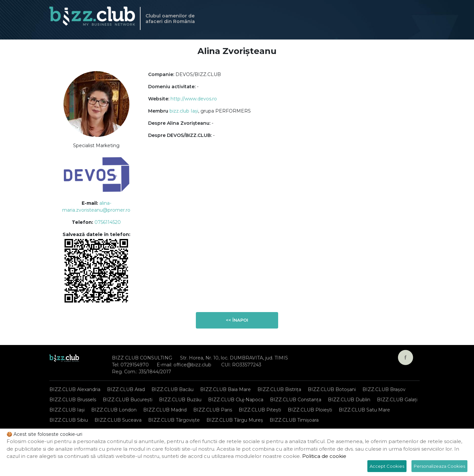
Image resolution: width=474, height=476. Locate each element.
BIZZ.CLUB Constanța (296, 400)
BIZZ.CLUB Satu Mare (364, 410)
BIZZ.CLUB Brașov (384, 389)
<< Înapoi (237, 320)
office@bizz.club (192, 365)
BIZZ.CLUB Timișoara (294, 420)
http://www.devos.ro (194, 99)
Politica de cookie (324, 456)
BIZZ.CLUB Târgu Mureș (235, 420)
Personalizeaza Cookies (439, 466)
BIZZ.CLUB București (128, 400)
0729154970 (135, 365)
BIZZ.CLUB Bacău (172, 389)
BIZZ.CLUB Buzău (180, 400)
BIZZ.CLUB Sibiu (69, 420)
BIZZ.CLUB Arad (126, 389)
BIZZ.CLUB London (114, 410)
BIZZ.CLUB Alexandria (75, 389)
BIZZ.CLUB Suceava (118, 420)
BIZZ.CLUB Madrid (165, 410)
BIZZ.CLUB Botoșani (332, 389)
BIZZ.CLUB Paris (213, 410)
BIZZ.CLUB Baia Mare (225, 389)
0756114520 (108, 222)
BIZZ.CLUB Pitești (260, 410)
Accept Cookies (387, 466)
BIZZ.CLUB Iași (67, 410)
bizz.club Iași (184, 111)
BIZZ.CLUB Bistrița (279, 389)
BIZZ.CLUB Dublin (349, 400)
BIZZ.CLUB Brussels (73, 400)
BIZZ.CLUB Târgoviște (174, 420)
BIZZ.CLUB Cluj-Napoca (236, 400)
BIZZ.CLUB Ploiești (310, 410)
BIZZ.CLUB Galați (397, 400)
